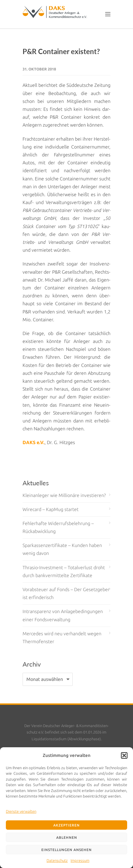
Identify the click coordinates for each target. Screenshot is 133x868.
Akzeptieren (66, 825)
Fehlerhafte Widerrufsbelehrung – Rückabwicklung (58, 527)
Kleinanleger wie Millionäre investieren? (64, 495)
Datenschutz (57, 860)
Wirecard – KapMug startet (51, 509)
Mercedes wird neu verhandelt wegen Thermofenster (62, 637)
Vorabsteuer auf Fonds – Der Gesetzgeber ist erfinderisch (66, 593)
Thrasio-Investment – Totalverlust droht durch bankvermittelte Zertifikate (64, 571)
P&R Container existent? (61, 51)
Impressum (80, 860)
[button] (124, 755)
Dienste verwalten (21, 811)
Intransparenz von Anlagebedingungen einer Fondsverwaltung (63, 615)
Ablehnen (67, 837)
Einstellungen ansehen (66, 850)
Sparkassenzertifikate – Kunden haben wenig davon (62, 549)
